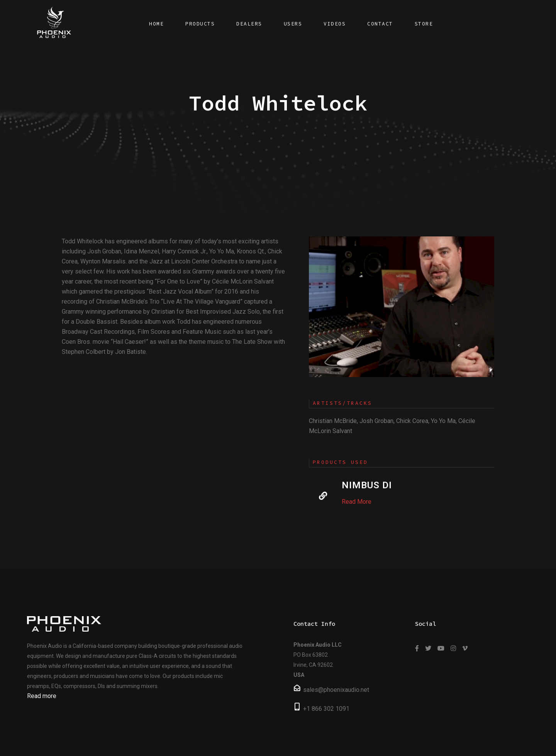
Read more (42, 696)
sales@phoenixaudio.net (336, 690)
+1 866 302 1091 (326, 709)
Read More (357, 502)
